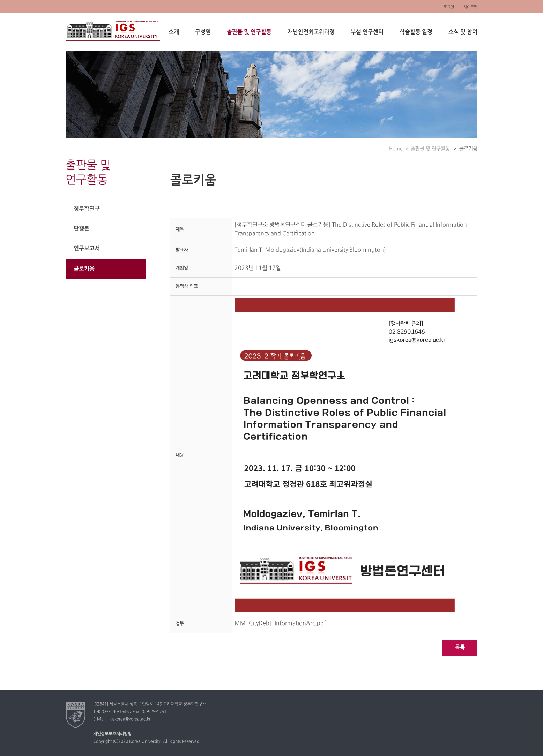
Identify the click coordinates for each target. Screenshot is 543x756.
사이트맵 (470, 7)
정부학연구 (87, 209)
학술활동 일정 (416, 32)
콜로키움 (84, 269)
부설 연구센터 (367, 32)
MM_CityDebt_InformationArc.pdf (280, 623)
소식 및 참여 (463, 32)
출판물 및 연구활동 (249, 32)
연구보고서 (87, 249)
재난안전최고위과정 (311, 32)
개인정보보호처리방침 (112, 734)
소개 (174, 32)
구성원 (203, 32)
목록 (460, 647)
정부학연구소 (113, 31)
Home (396, 149)
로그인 (449, 7)
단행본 (81, 229)
